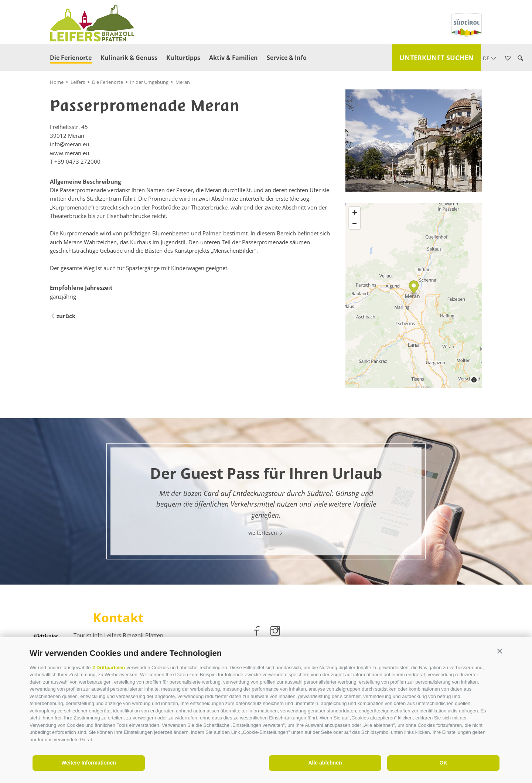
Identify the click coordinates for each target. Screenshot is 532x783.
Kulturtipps (183, 58)
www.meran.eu (69, 153)
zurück (63, 316)
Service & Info (287, 58)
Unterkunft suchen (436, 58)
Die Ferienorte (71, 58)
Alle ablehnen (325, 763)
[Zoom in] (355, 212)
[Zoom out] (355, 224)
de (490, 58)
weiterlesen (266, 532)
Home (57, 82)
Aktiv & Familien (233, 58)
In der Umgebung (149, 82)
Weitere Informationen (89, 763)
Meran (183, 82)
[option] (266, 501)
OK (444, 763)
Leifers (78, 82)
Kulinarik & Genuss (129, 58)
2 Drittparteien (109, 668)
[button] (500, 651)
